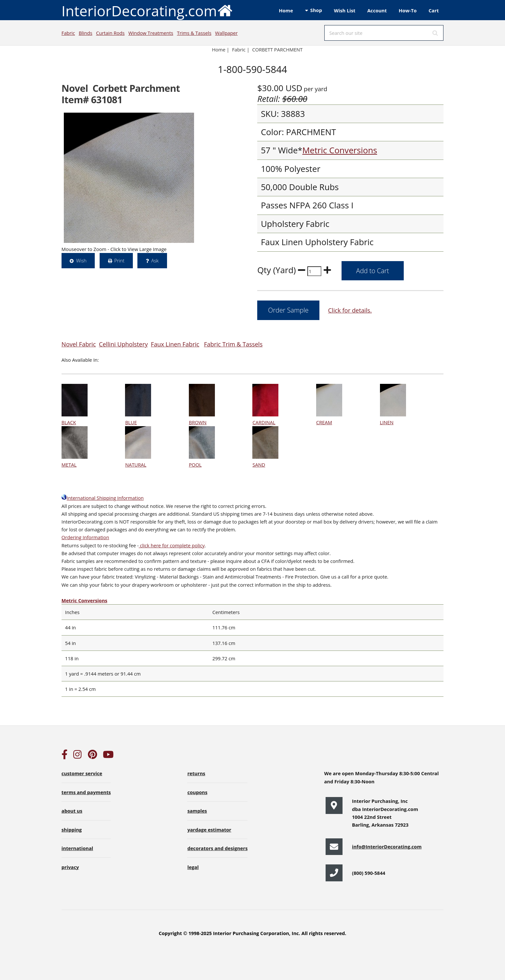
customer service (82, 773)
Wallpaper (226, 33)
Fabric (68, 33)
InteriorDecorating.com (147, 10)
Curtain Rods (110, 33)
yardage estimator (209, 830)
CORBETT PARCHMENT (278, 49)
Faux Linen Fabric (175, 344)
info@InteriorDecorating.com (387, 847)
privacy (70, 867)
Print (119, 260)
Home (286, 10)
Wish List (345, 10)
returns (196, 773)
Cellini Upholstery (123, 344)
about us (72, 811)
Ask (155, 260)
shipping (72, 830)
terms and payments (86, 792)
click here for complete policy (172, 545)
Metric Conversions (340, 150)
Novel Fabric (79, 344)
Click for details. (350, 310)
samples (197, 811)
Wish (81, 260)
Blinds (86, 33)
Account (377, 10)
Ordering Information (85, 537)
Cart (434, 10)
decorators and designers (217, 848)
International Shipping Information (103, 498)
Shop (316, 10)
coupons (197, 792)
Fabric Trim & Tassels (233, 344)
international (77, 848)
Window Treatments (151, 33)
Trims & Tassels (194, 33)
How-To (408, 10)
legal (193, 867)
